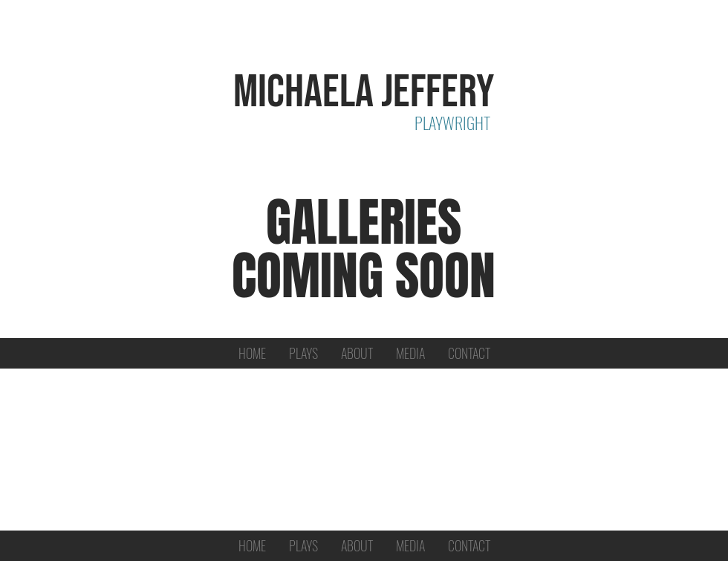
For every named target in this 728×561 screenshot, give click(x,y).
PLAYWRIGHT (452, 123)
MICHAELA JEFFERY (364, 93)
